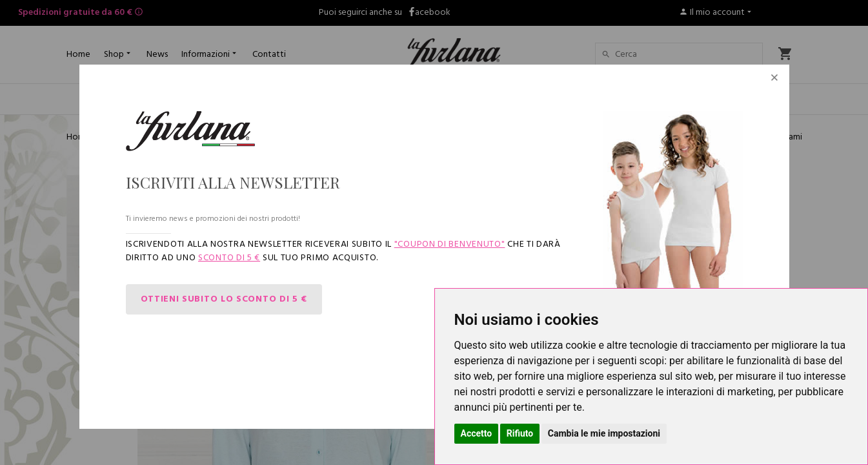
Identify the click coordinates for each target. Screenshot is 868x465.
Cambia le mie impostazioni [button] (604, 433)
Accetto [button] (477, 433)
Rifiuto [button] (520, 433)
